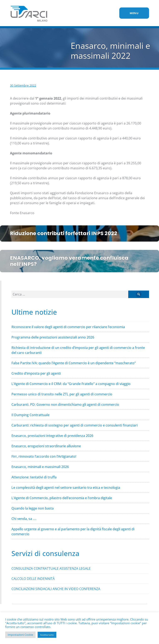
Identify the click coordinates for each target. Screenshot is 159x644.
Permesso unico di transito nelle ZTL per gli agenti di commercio (62, 394)
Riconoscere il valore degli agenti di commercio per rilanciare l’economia (68, 327)
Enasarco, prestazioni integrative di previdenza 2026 (52, 436)
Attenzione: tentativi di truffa (34, 477)
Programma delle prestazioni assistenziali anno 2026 (53, 337)
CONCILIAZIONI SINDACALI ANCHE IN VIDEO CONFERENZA (56, 589)
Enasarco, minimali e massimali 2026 (40, 467)
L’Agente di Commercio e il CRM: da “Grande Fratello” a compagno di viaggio (71, 384)
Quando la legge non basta (33, 508)
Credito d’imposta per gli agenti (36, 373)
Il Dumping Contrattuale (30, 415)
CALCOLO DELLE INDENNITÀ (33, 579)
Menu (134, 13)
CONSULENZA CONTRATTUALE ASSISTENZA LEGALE (51, 568)
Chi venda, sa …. (24, 519)
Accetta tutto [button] (47, 635)
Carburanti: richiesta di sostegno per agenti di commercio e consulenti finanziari (75, 425)
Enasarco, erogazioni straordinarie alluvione (46, 446)
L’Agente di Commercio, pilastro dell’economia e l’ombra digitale (62, 498)
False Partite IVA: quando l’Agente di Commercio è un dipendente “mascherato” (74, 363)
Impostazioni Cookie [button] (20, 635)
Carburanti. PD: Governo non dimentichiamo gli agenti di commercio (65, 404)
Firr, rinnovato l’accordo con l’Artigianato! (44, 456)
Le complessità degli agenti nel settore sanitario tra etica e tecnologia (66, 488)
